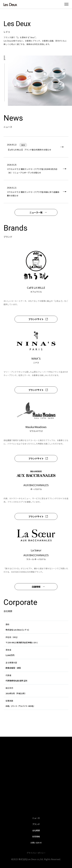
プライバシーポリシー (36, 853)
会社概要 (36, 830)
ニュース (36, 818)
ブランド (36, 824)
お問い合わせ (36, 843)
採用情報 (36, 836)
